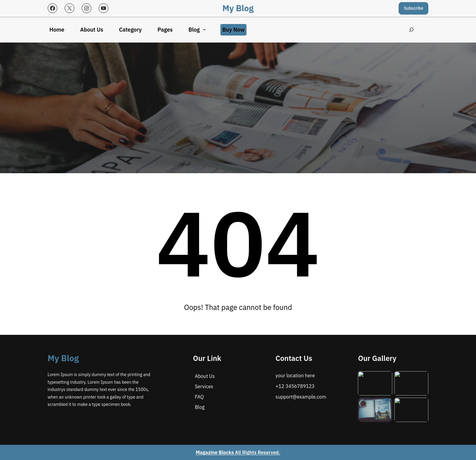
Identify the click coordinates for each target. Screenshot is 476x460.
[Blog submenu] (204, 29)
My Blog (238, 8)
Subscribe (413, 8)
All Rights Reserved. (238, 452)
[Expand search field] (411, 30)
